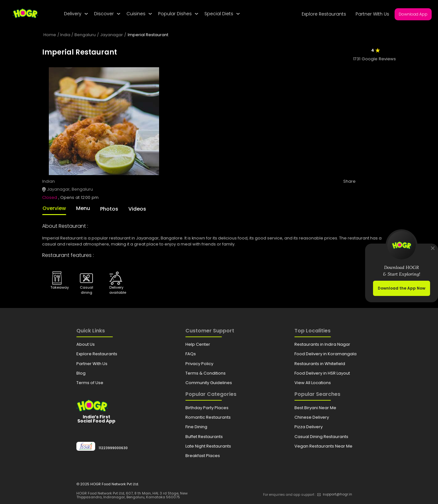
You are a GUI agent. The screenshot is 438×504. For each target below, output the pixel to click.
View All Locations (313, 383)
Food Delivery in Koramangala (325, 354)
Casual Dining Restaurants (321, 437)
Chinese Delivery (312, 417)
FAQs (191, 354)
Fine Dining (196, 427)
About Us (86, 344)
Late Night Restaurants (208, 446)
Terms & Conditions (206, 373)
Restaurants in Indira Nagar (322, 344)
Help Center (198, 344)
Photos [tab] (109, 209)
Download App (413, 14)
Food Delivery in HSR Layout (322, 373)
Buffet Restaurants (204, 437)
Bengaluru (85, 35)
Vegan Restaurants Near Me (323, 446)
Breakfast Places (203, 456)
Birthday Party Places (207, 408)
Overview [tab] (54, 208)
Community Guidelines (209, 383)
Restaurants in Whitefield (320, 364)
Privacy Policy (199, 364)
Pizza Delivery (309, 427)
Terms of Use (90, 383)
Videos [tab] (137, 209)
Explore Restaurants (324, 14)
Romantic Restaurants (208, 417)
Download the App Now (402, 288)
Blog (81, 373)
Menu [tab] (83, 208)
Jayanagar (112, 35)
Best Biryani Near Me (315, 408)
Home (50, 35)
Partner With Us (372, 14)
